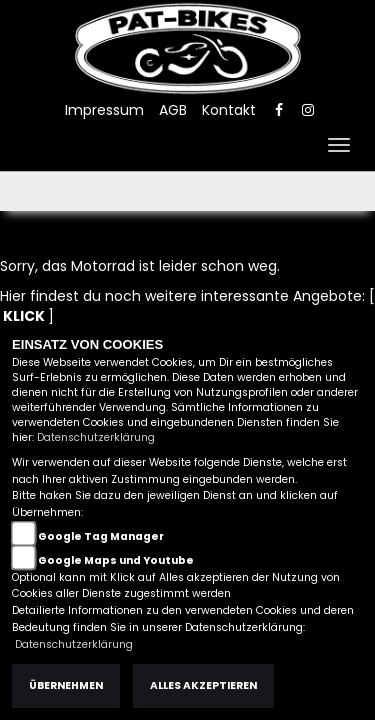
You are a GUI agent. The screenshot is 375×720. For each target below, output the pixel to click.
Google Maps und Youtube (116, 560)
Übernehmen (66, 685)
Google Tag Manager (101, 536)
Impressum (104, 110)
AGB (173, 110)
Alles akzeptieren (203, 685)
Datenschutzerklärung (96, 437)
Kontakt (229, 110)
